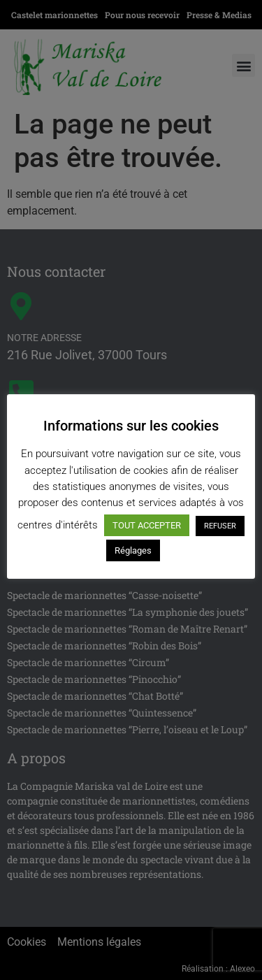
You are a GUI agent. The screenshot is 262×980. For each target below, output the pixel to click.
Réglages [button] (133, 550)
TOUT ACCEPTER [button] (147, 525)
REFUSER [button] (220, 526)
